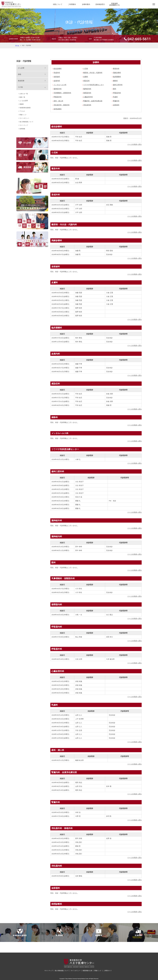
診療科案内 (86, 4)
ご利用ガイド (108, 971)
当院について (58, 4)
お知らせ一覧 (24, 94)
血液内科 (57, 81)
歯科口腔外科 (118, 85)
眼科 (115, 89)
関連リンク (23, 115)
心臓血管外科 (88, 97)
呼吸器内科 (117, 93)
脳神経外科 (58, 89)
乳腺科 (115, 97)
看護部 (22, 104)
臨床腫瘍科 (117, 77)
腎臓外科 (116, 101)
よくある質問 (24, 101)
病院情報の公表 (87, 971)
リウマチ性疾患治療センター (94, 85)
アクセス (22, 111)
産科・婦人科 (58, 101)
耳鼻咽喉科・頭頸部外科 (62, 93)
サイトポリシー (24, 118)
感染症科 (86, 81)
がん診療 (21, 68)
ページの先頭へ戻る (134, 144)
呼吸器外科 (58, 97)
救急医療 (21, 81)
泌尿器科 (116, 105)
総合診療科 (58, 69)
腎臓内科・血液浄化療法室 (93, 101)
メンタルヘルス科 (60, 85)
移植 (20, 74)
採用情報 (22, 129)
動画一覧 (22, 97)
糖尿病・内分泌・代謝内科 (93, 73)
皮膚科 (86, 77)
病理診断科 (58, 109)
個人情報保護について (26, 122)
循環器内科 (87, 93)
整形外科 (116, 69)
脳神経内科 (87, 89)
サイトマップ (24, 125)
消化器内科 (87, 105)
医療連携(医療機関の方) (114, 4)
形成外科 (57, 73)
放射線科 (57, 77)
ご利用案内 (72, 4)
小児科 (86, 69)
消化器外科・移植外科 (62, 105)
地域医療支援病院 (25, 108)
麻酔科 (115, 81)
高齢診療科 (117, 73)
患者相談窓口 (100, 4)
